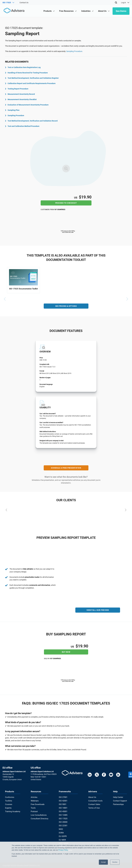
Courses (8, 804)
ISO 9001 (63, 804)
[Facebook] (104, 775)
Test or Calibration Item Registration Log (23, 67)
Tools (33, 807)
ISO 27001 (64, 797)
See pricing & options (66, 307)
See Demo (121, 11)
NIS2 (61, 828)
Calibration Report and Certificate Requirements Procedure (30, 83)
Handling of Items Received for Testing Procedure (26, 73)
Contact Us (24, 3)
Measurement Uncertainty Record (20, 94)
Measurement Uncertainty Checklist (21, 99)
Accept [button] (103, 862)
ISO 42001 (64, 800)
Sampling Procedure (74, 51)
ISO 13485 (64, 814)
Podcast (35, 811)
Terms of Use (94, 807)
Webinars (35, 800)
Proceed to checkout (66, 203)
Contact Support (120, 800)
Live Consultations (39, 814)
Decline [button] (115, 862)
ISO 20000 (64, 821)
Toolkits (8, 800)
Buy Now (66, 652)
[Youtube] (111, 775)
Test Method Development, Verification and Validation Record (31, 121)
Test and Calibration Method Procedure (22, 126)
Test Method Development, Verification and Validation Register (32, 78)
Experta (8, 807)
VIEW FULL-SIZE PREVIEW (98, 611)
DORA (62, 831)
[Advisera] (14, 11)
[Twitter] (97, 775)
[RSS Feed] (118, 775)
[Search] (116, 3)
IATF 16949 (64, 841)
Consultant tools (95, 800)
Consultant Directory (39, 817)
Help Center (118, 797)
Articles (34, 797)
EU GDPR (63, 834)
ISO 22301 (64, 824)
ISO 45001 (64, 811)
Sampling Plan (12, 110)
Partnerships (119, 804)
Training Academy (12, 811)
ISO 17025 (64, 817)
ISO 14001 (64, 807)
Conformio (9, 797)
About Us (92, 797)
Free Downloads (38, 804)
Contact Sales (94, 804)
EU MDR (63, 838)
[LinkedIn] (90, 775)
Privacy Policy (63, 850)
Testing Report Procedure (17, 89)
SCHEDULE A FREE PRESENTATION (66, 469)
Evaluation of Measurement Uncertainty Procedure (27, 105)
